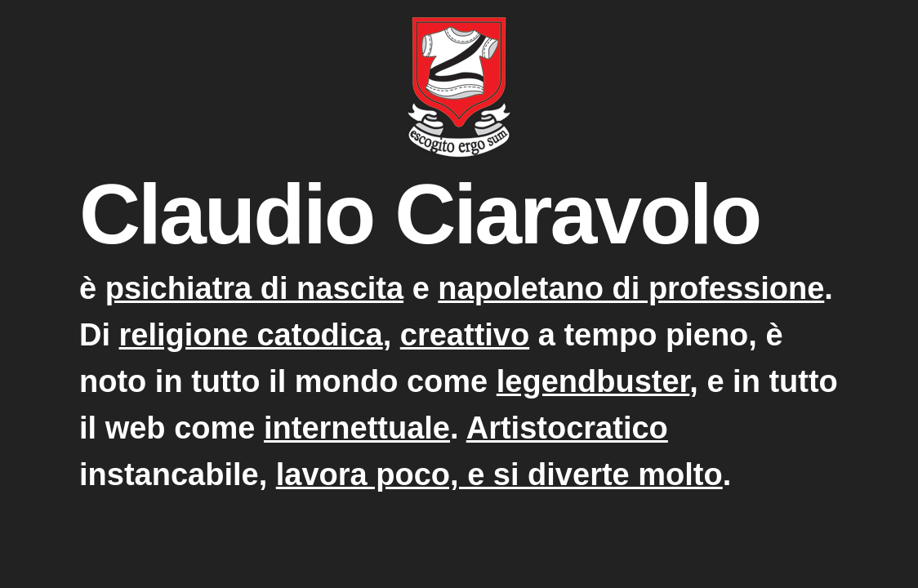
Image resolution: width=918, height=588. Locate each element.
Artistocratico (567, 428)
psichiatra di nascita (254, 288)
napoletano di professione (631, 288)
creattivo (465, 335)
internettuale (357, 428)
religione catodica (251, 335)
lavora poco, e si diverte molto (499, 474)
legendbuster (593, 381)
